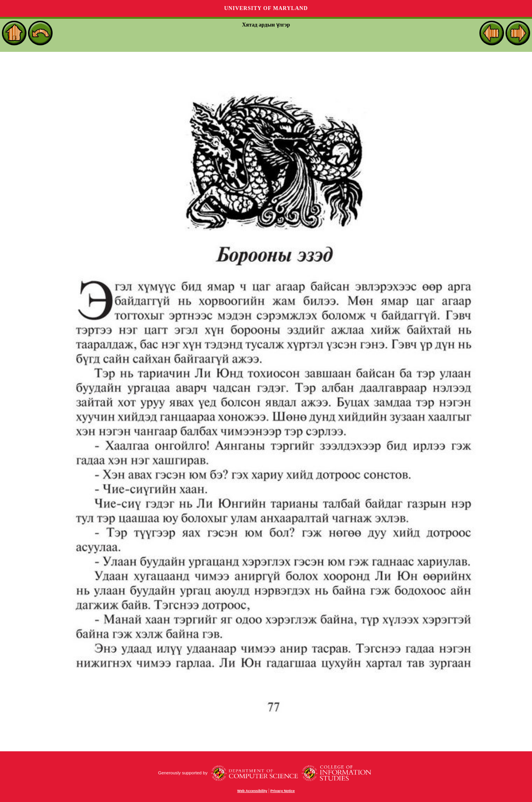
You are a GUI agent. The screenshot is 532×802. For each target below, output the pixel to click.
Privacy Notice (283, 791)
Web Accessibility (252, 791)
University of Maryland (266, 8)
